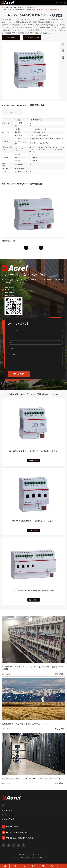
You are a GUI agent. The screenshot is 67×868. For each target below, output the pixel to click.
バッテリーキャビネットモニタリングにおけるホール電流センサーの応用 (33, 668)
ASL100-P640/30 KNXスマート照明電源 (46, 10)
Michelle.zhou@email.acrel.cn (14, 290)
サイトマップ (25, 858)
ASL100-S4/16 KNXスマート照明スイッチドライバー (34, 521)
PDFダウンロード (32, 37)
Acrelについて (7, 814)
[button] (26, 248)
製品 (12, 7)
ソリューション (8, 810)
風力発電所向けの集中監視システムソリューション (25, 724)
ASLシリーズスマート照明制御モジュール (18, 10)
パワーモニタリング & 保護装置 (25, 7)
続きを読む (33, 460)
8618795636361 (10, 287)
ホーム (6, 7)
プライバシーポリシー (39, 858)
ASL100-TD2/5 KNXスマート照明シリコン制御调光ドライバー (33, 451)
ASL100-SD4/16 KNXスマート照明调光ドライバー (33, 591)
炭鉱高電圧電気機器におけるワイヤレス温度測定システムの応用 (31, 779)
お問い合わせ (11, 37)
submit (19, 374)
